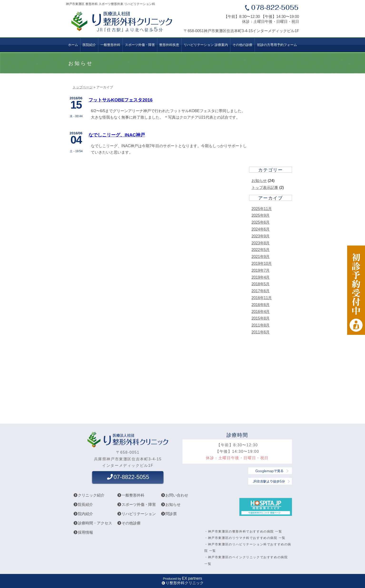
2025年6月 (261, 222)
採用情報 (83, 532)
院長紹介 (83, 505)
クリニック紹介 (89, 495)
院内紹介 (83, 514)
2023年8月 (261, 243)
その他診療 (129, 523)
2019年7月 (261, 270)
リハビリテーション (136, 514)
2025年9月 (261, 215)
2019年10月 (262, 264)
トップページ (83, 87)
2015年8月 (261, 318)
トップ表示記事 (265, 188)
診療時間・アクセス (93, 523)
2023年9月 (261, 236)
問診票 (169, 514)
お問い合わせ (174, 495)
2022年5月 (261, 250)
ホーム (73, 45)
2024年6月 (261, 229)
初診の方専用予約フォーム (277, 45)
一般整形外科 (110, 45)
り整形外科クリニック (185, 583)
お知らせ (259, 181)
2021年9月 (261, 257)
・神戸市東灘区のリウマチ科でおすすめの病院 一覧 (245, 538)
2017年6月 (261, 291)
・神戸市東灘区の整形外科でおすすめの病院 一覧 (243, 531)
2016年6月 (261, 305)
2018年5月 (261, 284)
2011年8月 (261, 325)
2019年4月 (261, 277)
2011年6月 (261, 332)
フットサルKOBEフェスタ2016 (121, 100)
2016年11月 (262, 298)
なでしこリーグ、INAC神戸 (117, 135)
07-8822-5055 (128, 477)
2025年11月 (262, 209)
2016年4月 (261, 312)
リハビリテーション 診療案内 (206, 45)
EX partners (192, 578)
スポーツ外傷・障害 (136, 505)
